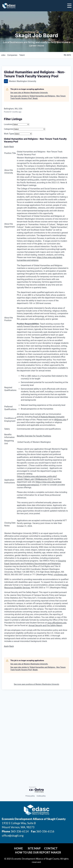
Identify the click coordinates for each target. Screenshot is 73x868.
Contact (51, 848)
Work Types (9, 134)
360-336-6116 (45, 831)
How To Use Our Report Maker (38, 852)
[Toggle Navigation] (69, 6)
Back (12, 147)
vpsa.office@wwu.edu (57, 623)
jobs (3, 55)
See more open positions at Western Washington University (36, 684)
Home (18, 848)
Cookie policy (41, 796)
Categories (9, 129)
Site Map (34, 848)
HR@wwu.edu (60, 420)
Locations (8, 124)
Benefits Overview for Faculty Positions (34, 436)
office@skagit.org (13, 836)
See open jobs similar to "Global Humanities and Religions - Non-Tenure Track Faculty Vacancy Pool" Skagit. (38, 97)
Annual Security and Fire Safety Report (45, 625)
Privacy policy (30, 796)
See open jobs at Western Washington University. (29, 93)
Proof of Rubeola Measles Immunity (49, 417)
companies (12, 55)
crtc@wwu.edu (61, 575)
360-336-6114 (20, 831)
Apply (6, 147)
